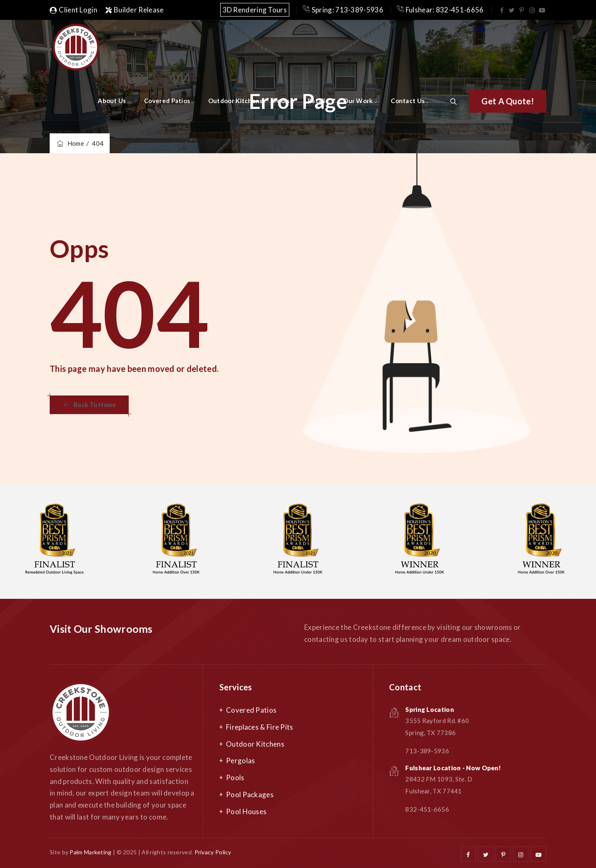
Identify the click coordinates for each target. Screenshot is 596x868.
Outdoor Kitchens (236, 101)
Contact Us (408, 101)
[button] (508, 101)
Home (70, 143)
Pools (281, 101)
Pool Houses (246, 811)
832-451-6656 (427, 809)
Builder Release (135, 10)
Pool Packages (250, 794)
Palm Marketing (90, 852)
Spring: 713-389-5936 (343, 10)
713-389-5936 (427, 751)
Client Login (73, 10)
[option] (176, 542)
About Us (112, 101)
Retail (316, 101)
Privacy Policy (213, 852)
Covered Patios (167, 101)
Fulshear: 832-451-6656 (440, 10)
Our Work (358, 101)
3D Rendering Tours (255, 10)
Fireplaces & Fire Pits (260, 727)
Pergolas (240, 761)
